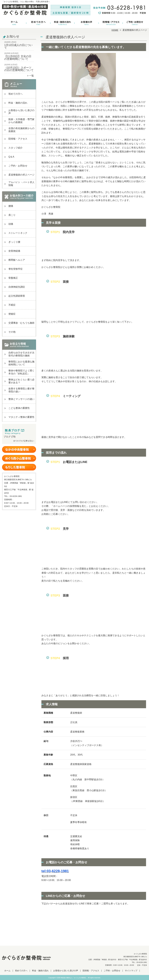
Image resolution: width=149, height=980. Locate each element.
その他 (12, 332)
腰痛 (11, 206)
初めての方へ (38, 23)
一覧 (31, 76)
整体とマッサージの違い (21, 399)
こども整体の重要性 (19, 408)
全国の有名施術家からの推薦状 (21, 130)
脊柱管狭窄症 (16, 269)
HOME (115, 30)
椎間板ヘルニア (17, 260)
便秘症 (12, 314)
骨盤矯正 (13, 278)
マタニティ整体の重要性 (21, 417)
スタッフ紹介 (16, 148)
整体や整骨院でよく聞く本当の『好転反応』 (21, 372)
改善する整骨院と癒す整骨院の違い (21, 390)
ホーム (14, 23)
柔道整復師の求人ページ (21, 175)
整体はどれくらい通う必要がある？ (21, 381)
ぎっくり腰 (14, 242)
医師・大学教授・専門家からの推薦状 (21, 121)
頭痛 (11, 224)
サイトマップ (131, 971)
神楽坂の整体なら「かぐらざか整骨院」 (74, 978)
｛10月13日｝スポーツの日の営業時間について (19, 69)
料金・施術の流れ (62, 23)
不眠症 (12, 305)
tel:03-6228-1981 (55, 871)
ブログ (7, 437)
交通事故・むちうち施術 (21, 323)
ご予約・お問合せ (135, 23)
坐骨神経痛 (14, 251)
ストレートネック (18, 233)
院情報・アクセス (111, 23)
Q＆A (11, 157)
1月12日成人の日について (18, 46)
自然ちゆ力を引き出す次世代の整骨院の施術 (21, 354)
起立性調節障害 (17, 296)
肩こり (12, 215)
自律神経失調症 (17, 287)
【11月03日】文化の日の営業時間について (18, 58)
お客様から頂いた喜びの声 (87, 23)
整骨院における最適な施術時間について (21, 363)
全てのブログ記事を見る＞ (24, 441)
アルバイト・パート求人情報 (21, 184)
